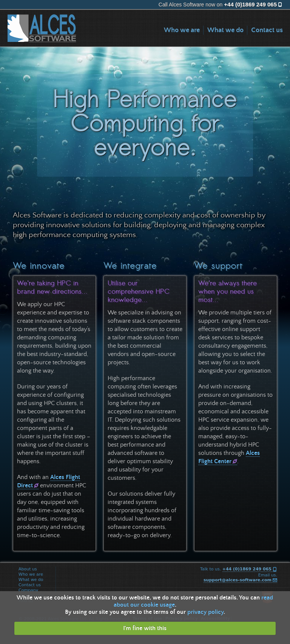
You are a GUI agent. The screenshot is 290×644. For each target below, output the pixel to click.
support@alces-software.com (238, 580)
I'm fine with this (145, 628)
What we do (225, 30)
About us (29, 569)
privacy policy (205, 612)
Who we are (182, 30)
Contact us (267, 30)
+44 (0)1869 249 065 (250, 4)
